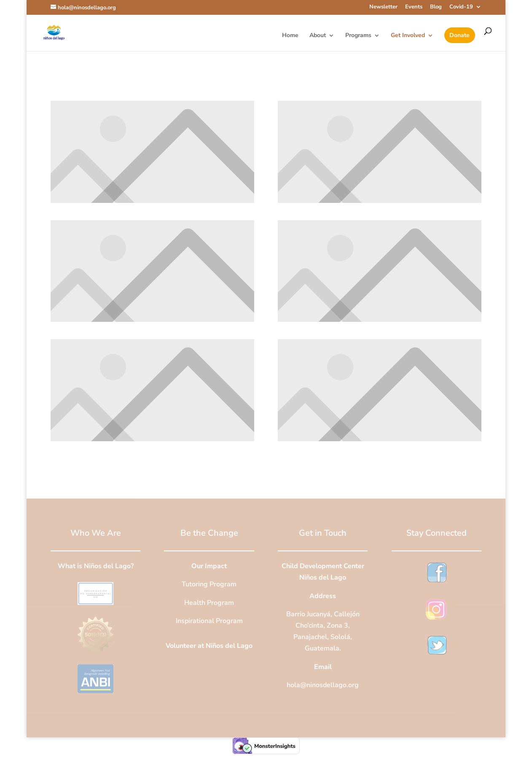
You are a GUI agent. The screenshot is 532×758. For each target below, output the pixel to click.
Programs (358, 36)
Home (290, 36)
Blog (436, 7)
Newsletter (383, 7)
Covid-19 (461, 7)
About (318, 36)
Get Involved (408, 36)
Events (414, 7)
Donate (459, 36)
